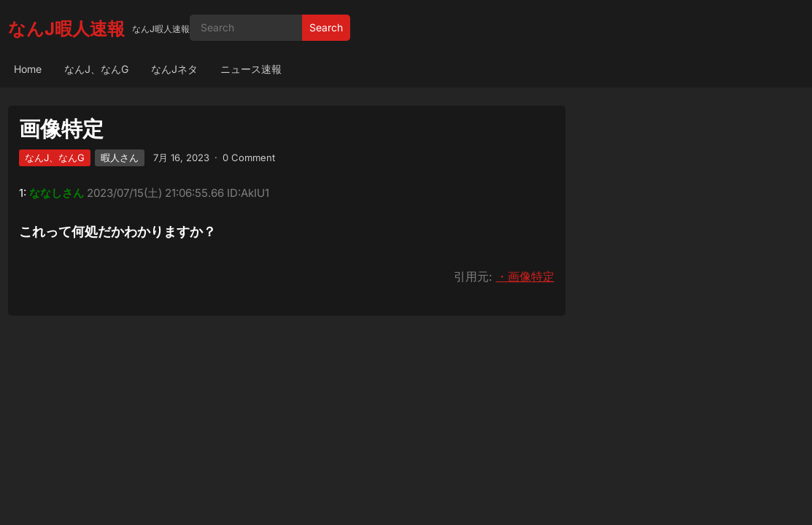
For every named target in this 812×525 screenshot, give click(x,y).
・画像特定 (525, 276)
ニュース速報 (251, 69)
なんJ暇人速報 (66, 29)
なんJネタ (174, 69)
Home (28, 69)
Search (326, 27)
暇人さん (120, 157)
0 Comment (249, 157)
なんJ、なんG (96, 69)
